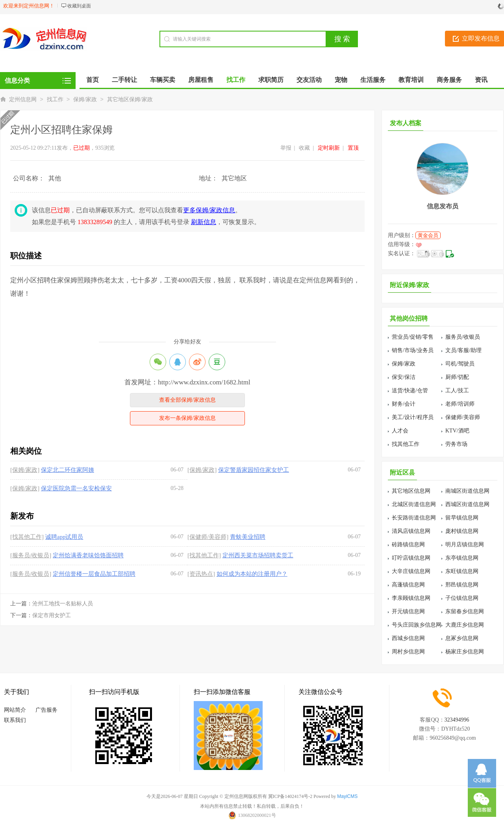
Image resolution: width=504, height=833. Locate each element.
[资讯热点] (201, 574)
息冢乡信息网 (462, 638)
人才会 (400, 431)
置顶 (353, 148)
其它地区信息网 (411, 491)
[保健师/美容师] (208, 537)
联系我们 (15, 720)
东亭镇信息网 (462, 558)
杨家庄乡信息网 (465, 652)
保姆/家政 (85, 99)
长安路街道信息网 (414, 518)
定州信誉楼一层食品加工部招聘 (94, 574)
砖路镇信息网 (408, 545)
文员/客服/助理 (463, 350)
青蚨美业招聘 (248, 537)
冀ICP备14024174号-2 (290, 796)
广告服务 (46, 710)
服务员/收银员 (463, 337)
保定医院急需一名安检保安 (76, 488)
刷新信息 (204, 222)
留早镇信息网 (462, 518)
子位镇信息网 (462, 598)
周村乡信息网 (408, 652)
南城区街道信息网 (467, 491)
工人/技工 (457, 391)
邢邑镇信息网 (462, 585)
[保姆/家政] (25, 470)
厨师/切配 (457, 377)
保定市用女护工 (52, 615)
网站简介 (15, 710)
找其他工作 (406, 444)
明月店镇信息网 (465, 545)
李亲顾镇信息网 (411, 598)
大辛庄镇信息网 (411, 571)
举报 (286, 148)
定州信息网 (23, 99)
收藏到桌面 (79, 6)
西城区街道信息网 (467, 504)
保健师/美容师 (463, 417)
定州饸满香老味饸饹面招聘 (88, 555)
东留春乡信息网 (465, 611)
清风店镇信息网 (411, 531)
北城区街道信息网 (414, 504)
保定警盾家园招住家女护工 (254, 470)
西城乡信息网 (408, 638)
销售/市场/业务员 (413, 350)
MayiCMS (347, 796)
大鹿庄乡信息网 (465, 625)
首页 (93, 80)
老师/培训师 (460, 404)
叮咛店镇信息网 (411, 558)
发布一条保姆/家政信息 (187, 418)
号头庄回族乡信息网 (417, 625)
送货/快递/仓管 (410, 391)
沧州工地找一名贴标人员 (63, 604)
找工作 (55, 99)
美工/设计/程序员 (413, 417)
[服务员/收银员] (31, 555)
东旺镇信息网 (462, 571)
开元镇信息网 (408, 611)
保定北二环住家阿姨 (68, 470)
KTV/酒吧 (457, 431)
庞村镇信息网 (462, 531)
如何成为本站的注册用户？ (252, 574)
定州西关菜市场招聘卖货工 (258, 555)
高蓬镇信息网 (408, 585)
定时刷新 (329, 148)
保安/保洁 (404, 377)
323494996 (457, 720)
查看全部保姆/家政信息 (187, 400)
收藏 (304, 148)
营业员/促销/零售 (413, 337)
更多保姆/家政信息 (209, 210)
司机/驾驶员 (460, 364)
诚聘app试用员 (64, 537)
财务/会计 (404, 404)
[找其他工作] (27, 537)
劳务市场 (456, 444)
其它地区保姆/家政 (130, 99)
